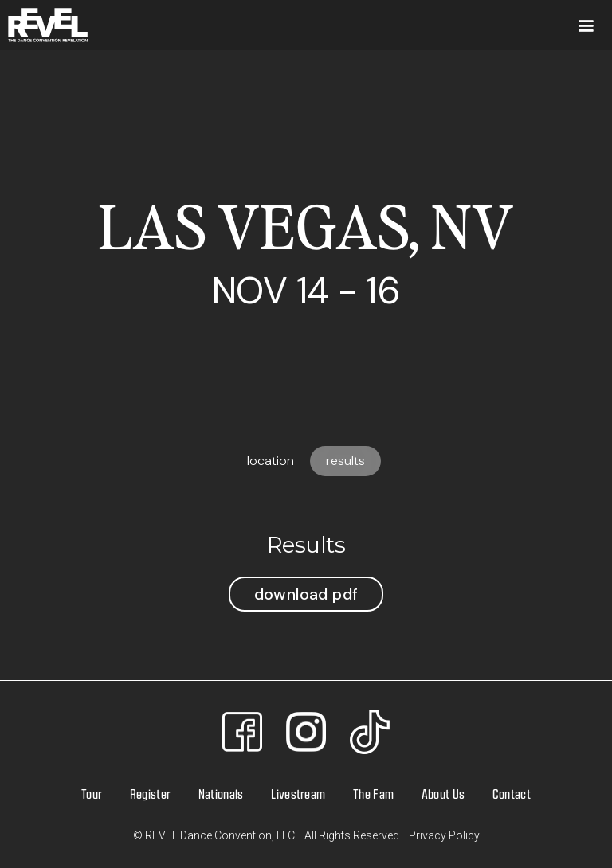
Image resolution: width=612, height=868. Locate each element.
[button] (586, 25)
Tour (92, 794)
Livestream (298, 794)
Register (151, 794)
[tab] (271, 461)
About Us (443, 794)
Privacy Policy (444, 835)
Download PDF (306, 594)
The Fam (373, 794)
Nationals (221, 794)
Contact (512, 794)
